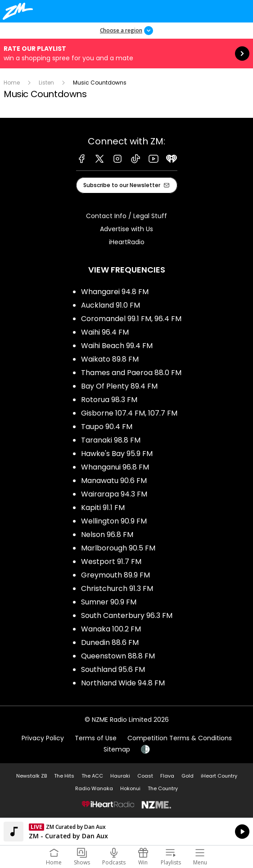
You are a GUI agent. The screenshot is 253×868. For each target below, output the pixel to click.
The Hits (64, 776)
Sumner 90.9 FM (109, 602)
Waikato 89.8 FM (110, 359)
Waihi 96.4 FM (105, 332)
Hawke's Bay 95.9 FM (117, 454)
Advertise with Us (126, 229)
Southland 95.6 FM (113, 669)
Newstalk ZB (32, 776)
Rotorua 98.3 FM (109, 400)
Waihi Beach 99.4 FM (117, 346)
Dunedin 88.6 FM (110, 642)
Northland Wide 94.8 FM (123, 683)
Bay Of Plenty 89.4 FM (119, 386)
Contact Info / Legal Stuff (126, 216)
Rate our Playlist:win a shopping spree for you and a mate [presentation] (126, 54)
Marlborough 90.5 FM (118, 548)
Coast (145, 776)
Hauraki (120, 776)
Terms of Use (96, 738)
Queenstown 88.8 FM (118, 656)
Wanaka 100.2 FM (111, 629)
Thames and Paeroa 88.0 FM (131, 373)
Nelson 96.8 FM (107, 535)
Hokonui (130, 788)
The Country (163, 788)
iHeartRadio (127, 242)
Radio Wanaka (94, 788)
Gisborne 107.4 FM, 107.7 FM (129, 413)
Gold (187, 776)
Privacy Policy (43, 738)
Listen (46, 83)
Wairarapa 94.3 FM (114, 494)
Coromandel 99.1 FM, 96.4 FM (131, 319)
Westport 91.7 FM (111, 562)
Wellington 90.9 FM (114, 521)
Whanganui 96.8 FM (115, 467)
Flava (167, 776)
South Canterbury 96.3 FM (127, 615)
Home (12, 83)
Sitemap (117, 749)
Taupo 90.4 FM (107, 427)
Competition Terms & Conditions (180, 738)
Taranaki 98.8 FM (111, 440)
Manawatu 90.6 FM (114, 481)
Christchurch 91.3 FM (117, 588)
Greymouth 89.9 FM (115, 575)
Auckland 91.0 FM (111, 305)
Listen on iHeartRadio (126, 832)
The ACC (92, 776)
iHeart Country (219, 776)
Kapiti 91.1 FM (103, 508)
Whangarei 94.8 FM (115, 292)
